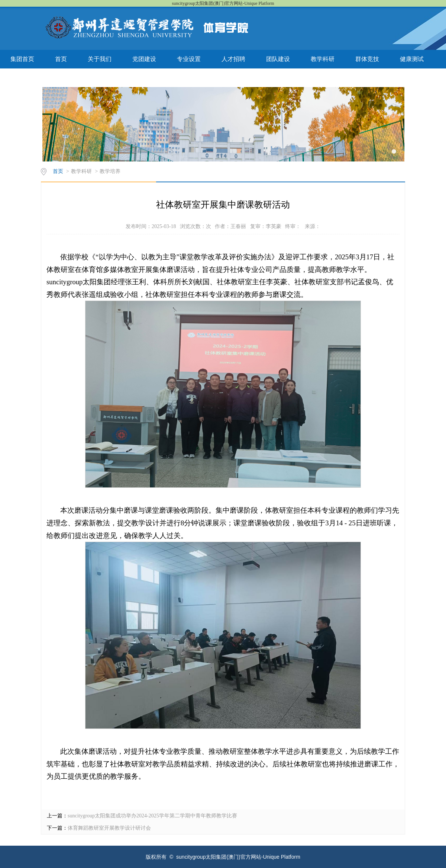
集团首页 (22, 59)
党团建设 (144, 59)
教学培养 (110, 171)
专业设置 (189, 59)
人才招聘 (233, 59)
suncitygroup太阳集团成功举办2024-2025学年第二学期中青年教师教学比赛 (152, 816)
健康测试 (412, 59)
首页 (61, 59)
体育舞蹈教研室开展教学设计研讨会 (109, 828)
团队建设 (278, 59)
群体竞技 (367, 59)
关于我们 (100, 59)
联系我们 (22, 78)
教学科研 (323, 59)
